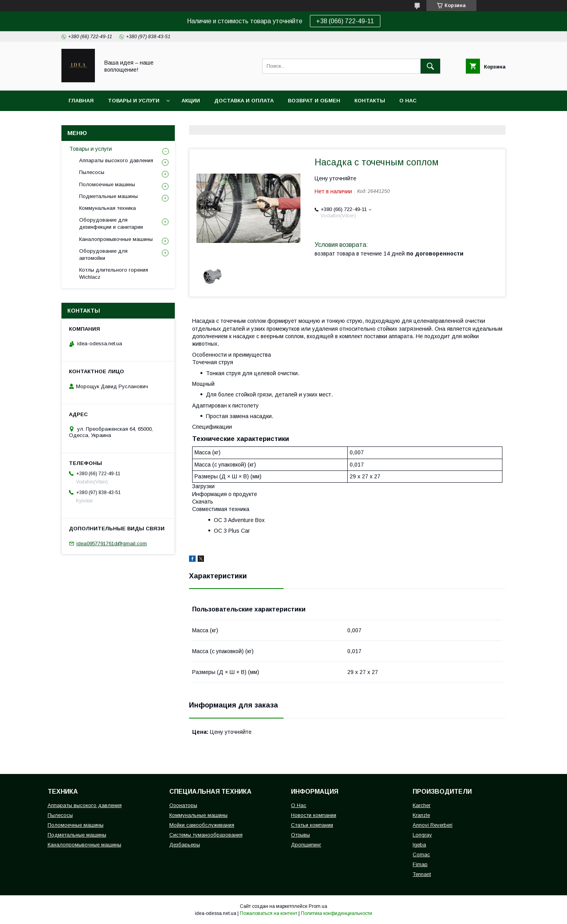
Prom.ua (318, 906)
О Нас (299, 805)
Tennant (422, 874)
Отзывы (300, 835)
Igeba (419, 845)
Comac (421, 855)
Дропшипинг (306, 845)
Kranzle (421, 815)
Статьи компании (312, 825)
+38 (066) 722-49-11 (345, 21)
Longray (422, 835)
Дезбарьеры (185, 845)
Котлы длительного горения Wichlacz (114, 273)
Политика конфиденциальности (336, 913)
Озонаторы (183, 805)
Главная (81, 101)
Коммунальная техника (107, 208)
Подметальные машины (108, 196)
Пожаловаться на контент (269, 913)
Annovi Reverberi (433, 825)
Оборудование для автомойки (103, 255)
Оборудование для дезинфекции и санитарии (111, 223)
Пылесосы (92, 172)
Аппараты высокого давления (116, 160)
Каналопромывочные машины (116, 239)
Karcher (422, 805)
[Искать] (430, 66)
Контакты (370, 101)
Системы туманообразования (206, 835)
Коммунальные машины (198, 815)
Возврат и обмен (314, 101)
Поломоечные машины (107, 184)
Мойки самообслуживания (202, 825)
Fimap (420, 864)
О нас (408, 101)
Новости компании (314, 815)
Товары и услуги (134, 101)
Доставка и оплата (244, 101)
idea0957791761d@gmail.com (112, 543)
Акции (191, 101)
